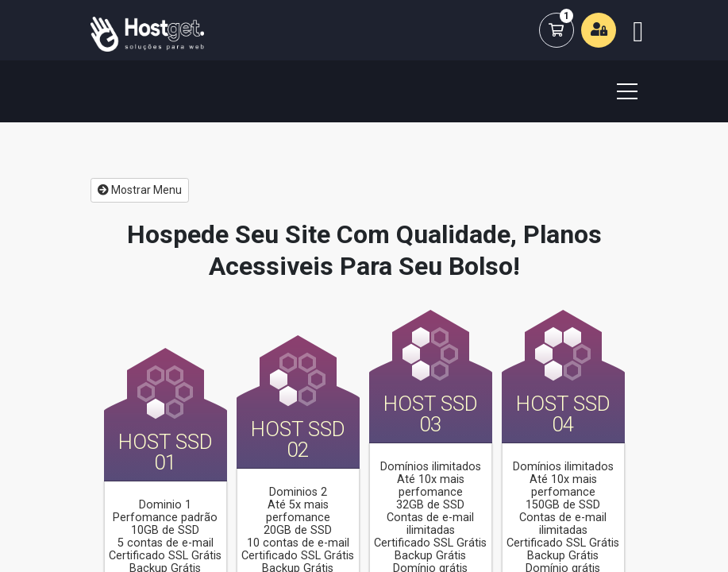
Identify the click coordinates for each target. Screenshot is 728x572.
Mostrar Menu (140, 190)
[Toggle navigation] (618, 91)
